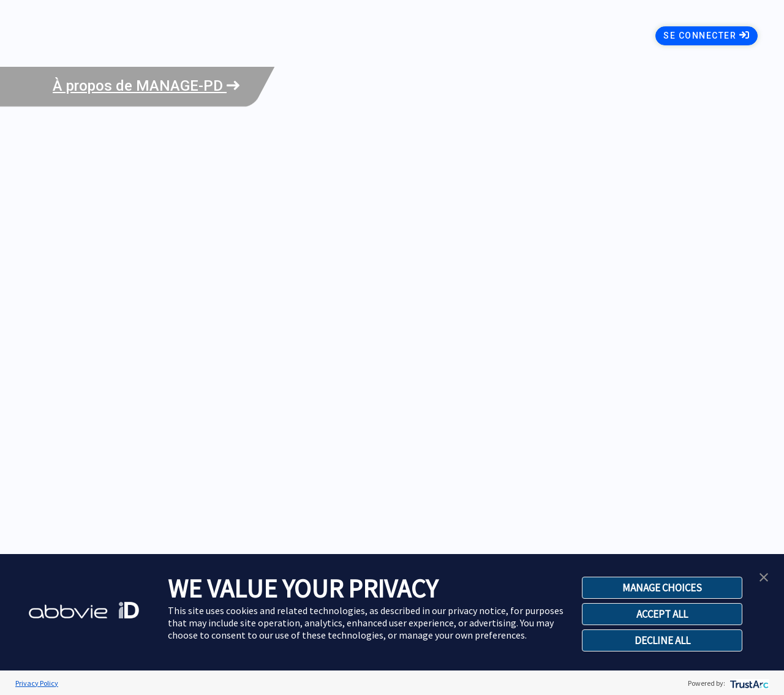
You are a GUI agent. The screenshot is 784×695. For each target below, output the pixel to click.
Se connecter (707, 35)
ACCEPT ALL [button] (662, 614)
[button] (764, 576)
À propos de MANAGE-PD (146, 86)
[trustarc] (748, 683)
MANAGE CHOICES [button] (662, 588)
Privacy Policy (37, 683)
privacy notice (477, 610)
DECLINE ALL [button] (662, 640)
